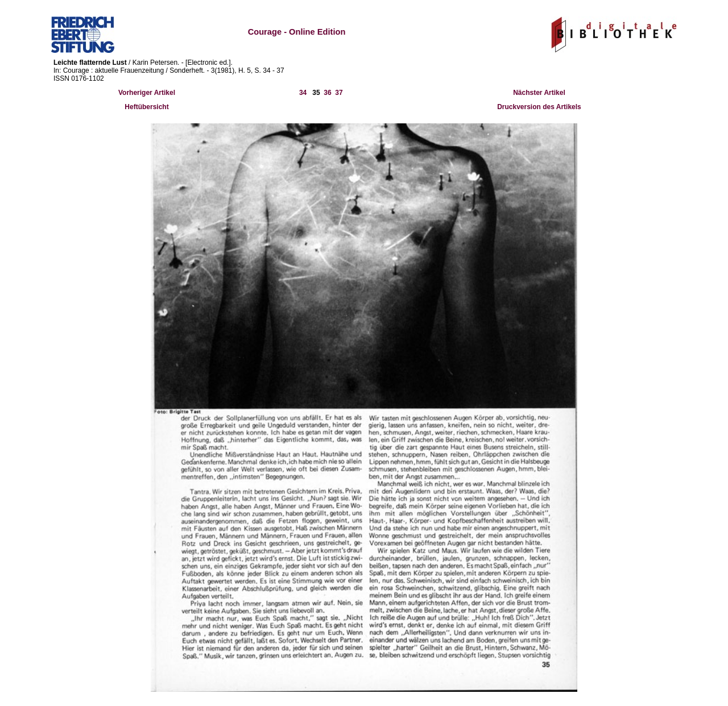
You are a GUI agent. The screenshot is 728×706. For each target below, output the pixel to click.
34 (303, 93)
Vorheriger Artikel (147, 93)
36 (327, 93)
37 (339, 93)
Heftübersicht (146, 107)
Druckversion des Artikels (539, 107)
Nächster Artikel (539, 93)
